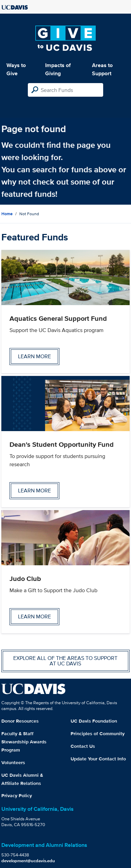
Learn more (34, 356)
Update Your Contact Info (98, 759)
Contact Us (83, 746)
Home (7, 214)
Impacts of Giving (58, 69)
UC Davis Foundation (94, 721)
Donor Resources (20, 721)
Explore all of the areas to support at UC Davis (65, 661)
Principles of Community (98, 733)
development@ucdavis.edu (28, 861)
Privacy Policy (17, 795)
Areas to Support (102, 69)
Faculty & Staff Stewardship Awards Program (24, 742)
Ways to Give (16, 69)
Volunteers (13, 762)
